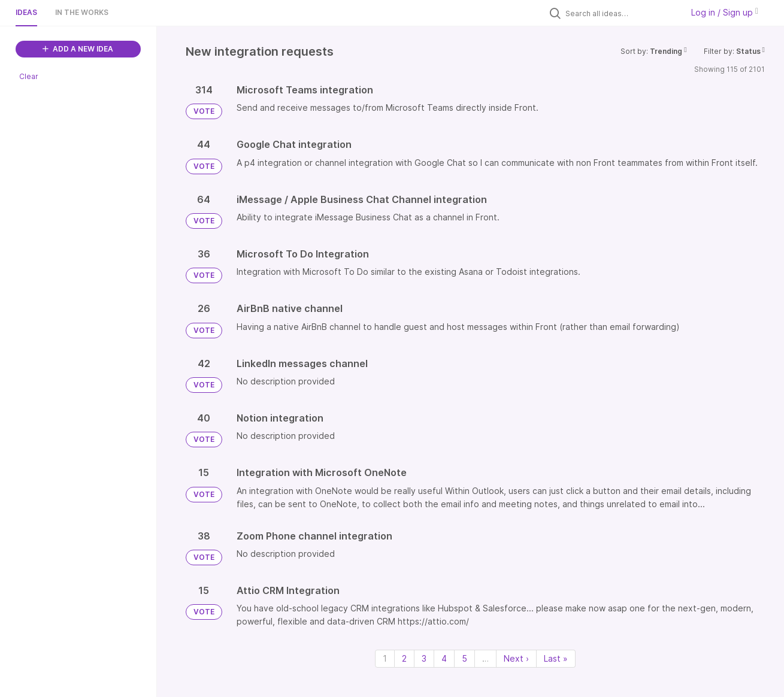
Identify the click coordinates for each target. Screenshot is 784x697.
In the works (82, 12)
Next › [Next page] (516, 658)
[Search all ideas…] (621, 13)
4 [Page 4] (444, 658)
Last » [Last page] (556, 658)
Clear (29, 76)
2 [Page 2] (404, 658)
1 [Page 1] (385, 658)
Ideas (26, 12)
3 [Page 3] (424, 658)
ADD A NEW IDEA (78, 49)
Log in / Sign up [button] (725, 12)
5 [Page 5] (464, 658)
